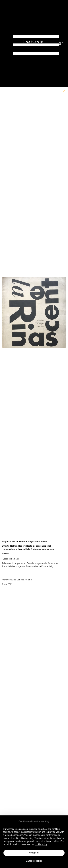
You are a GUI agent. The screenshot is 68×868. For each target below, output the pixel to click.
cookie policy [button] (41, 844)
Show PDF (7, 584)
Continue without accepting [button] (34, 821)
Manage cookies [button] (34, 861)
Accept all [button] (34, 853)
